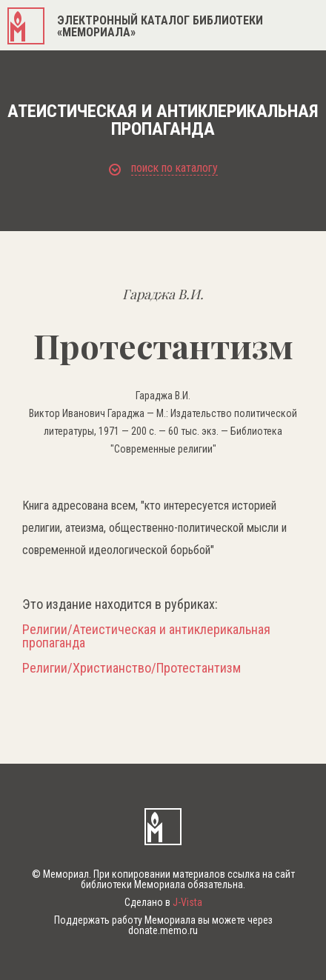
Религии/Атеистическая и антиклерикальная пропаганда (146, 636)
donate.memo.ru (163, 930)
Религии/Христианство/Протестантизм (132, 668)
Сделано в (163, 902)
